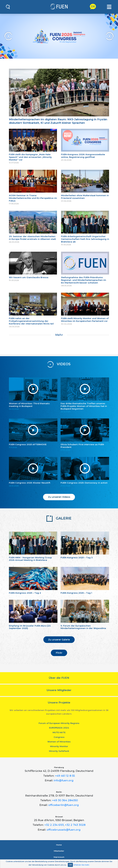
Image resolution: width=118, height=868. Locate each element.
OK (70, 865)
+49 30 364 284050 (65, 800)
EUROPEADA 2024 (59, 728)
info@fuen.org (64, 780)
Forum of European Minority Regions (59, 723)
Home (59, 845)
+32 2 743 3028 (75, 825)
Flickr (59, 653)
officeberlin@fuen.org (64, 805)
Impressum (59, 857)
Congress (59, 737)
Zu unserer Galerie (59, 640)
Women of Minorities (59, 742)
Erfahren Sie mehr (81, 865)
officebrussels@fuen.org (64, 830)
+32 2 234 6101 (54, 825)
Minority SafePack (59, 751)
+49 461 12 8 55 (65, 776)
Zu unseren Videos (59, 497)
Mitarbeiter (59, 851)
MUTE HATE (59, 732)
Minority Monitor (59, 746)
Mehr (59, 335)
